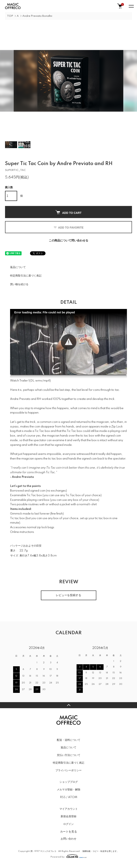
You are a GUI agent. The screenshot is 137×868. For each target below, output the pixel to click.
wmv (39, 381)
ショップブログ (69, 782)
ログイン (68, 824)
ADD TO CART (68, 212)
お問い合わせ (68, 839)
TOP (10, 16)
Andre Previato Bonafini (37, 16)
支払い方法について (69, 755)
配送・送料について (69, 740)
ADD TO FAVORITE (68, 228)
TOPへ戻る (68, 705)
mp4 (47, 381)
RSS (63, 797)
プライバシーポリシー (68, 770)
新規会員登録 (68, 816)
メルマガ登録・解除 (69, 790)
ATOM (73, 797)
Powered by (69, 856)
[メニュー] (131, 6)
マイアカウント (69, 809)
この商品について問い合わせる (68, 241)
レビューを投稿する (68, 595)
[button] (69, 342)
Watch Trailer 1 (20, 381)
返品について (18, 267)
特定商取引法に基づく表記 (26, 276)
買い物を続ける (19, 284)
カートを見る (68, 832)
